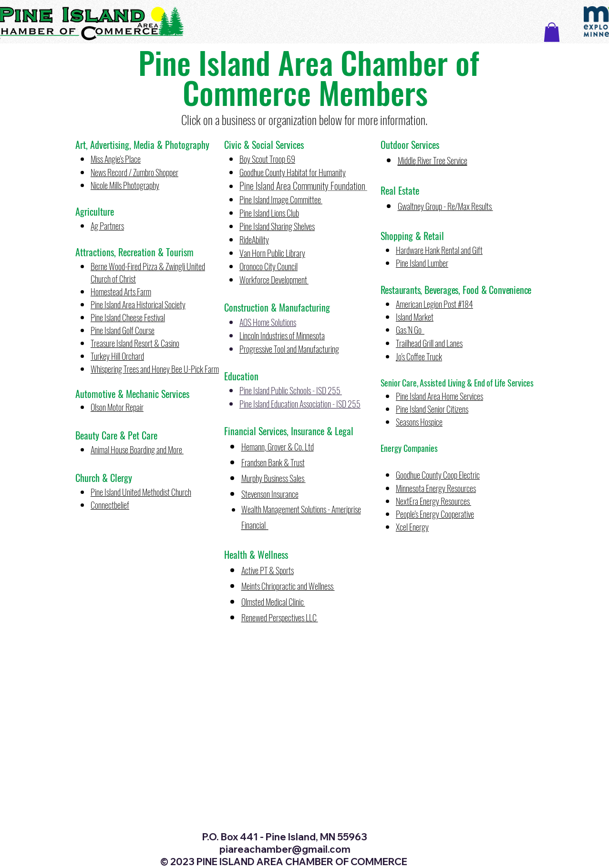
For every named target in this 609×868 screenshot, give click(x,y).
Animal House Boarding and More (136, 450)
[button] (552, 32)
